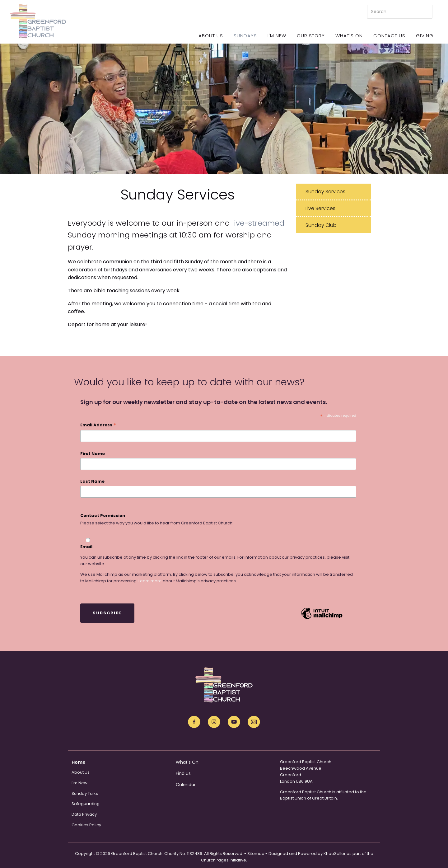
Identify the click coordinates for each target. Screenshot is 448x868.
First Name (93, 454)
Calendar (186, 785)
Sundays (245, 36)
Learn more (150, 581)
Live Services (320, 208)
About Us (211, 36)
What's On (349, 36)
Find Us (183, 773)
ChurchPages (215, 860)
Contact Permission (103, 516)
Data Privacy (84, 814)
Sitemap (256, 854)
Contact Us (389, 36)
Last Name (92, 481)
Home (79, 762)
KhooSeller (335, 854)
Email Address (98, 425)
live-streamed (258, 223)
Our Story (311, 36)
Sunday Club (321, 225)
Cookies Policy (86, 825)
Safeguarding (86, 804)
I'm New (277, 36)
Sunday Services (325, 192)
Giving (425, 36)
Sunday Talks (85, 793)
